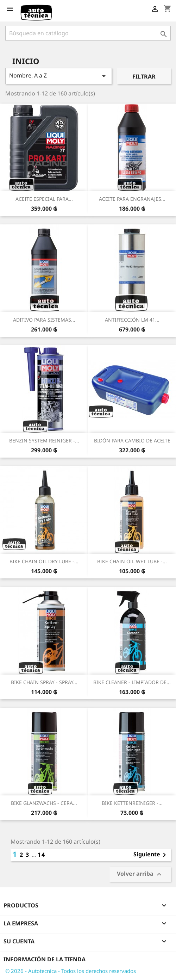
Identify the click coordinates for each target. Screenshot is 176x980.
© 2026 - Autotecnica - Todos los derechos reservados (71, 971)
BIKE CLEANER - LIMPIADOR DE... (132, 682)
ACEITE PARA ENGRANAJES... (132, 199)
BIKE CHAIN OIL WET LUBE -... (132, 561)
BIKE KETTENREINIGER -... (132, 803)
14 (42, 855)
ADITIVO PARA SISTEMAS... (44, 320)
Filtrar (144, 76)
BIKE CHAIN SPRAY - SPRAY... (44, 682)
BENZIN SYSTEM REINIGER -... (44, 441)
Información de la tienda (45, 959)
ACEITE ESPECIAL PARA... (44, 199)
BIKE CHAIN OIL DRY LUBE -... (44, 561)
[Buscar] (88, 33)
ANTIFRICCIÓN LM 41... (132, 320)
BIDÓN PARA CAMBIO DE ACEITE (132, 441)
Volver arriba (140, 874)
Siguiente (151, 855)
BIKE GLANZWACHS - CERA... (44, 803)
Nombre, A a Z (59, 76)
